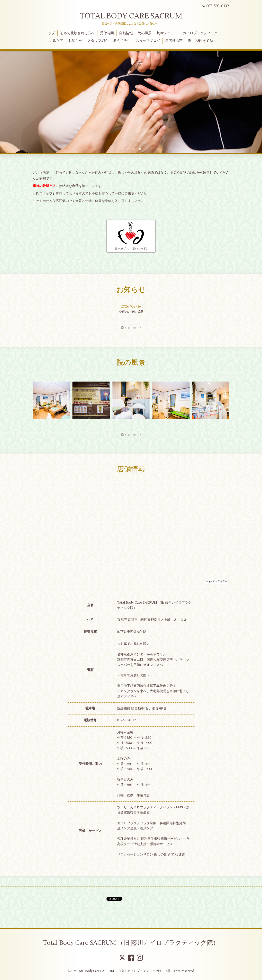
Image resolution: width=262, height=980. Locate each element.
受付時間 (107, 33)
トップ (50, 33)
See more (131, 328)
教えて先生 (122, 41)
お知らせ (75, 41)
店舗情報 (126, 33)
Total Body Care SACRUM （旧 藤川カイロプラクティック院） (131, 943)
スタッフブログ (148, 41)
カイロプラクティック (200, 33)
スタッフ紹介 (98, 41)
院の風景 (145, 33)
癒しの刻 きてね (200, 41)
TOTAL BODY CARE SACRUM (131, 16)
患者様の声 (174, 41)
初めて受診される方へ (77, 33)
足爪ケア (56, 41)
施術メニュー (167, 33)
